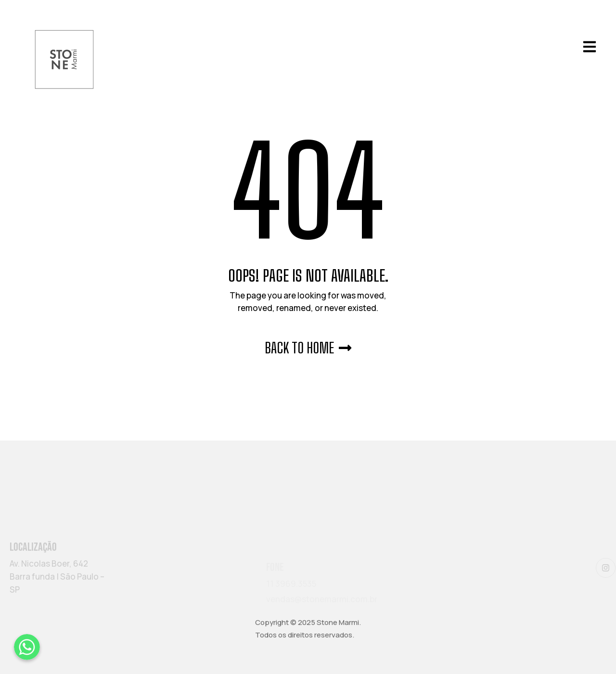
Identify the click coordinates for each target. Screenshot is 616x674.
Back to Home (308, 348)
